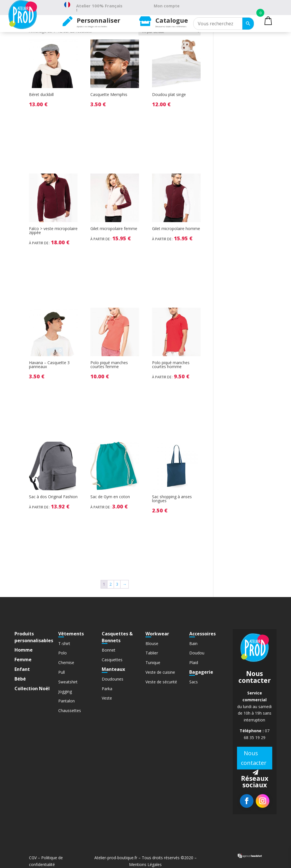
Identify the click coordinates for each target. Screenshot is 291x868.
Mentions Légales (145, 864)
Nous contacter (254, 758)
